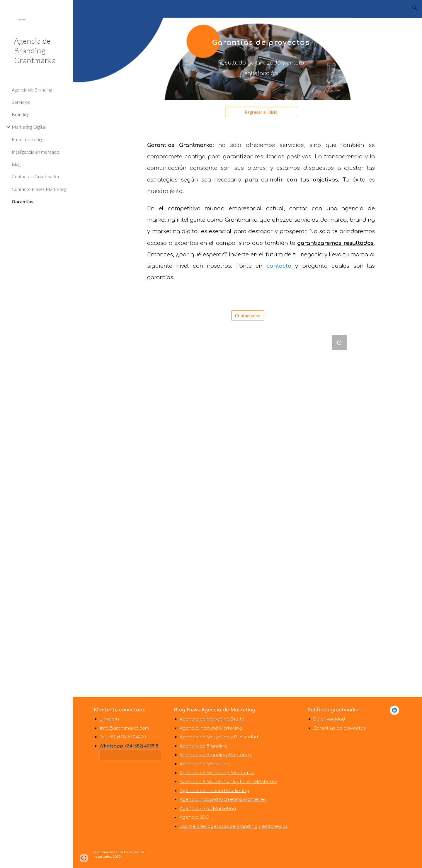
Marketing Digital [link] (29, 127)
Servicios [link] (21, 102)
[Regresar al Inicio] (261, 112)
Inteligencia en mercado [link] (35, 152)
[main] (261, 50)
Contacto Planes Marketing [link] (39, 189)
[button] (415, 8)
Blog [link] (16, 164)
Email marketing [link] (28, 139)
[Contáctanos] (248, 316)
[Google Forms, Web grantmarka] (248, 512)
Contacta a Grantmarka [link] (35, 176)
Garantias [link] (23, 201)
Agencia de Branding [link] (32, 90)
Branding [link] (21, 114)
